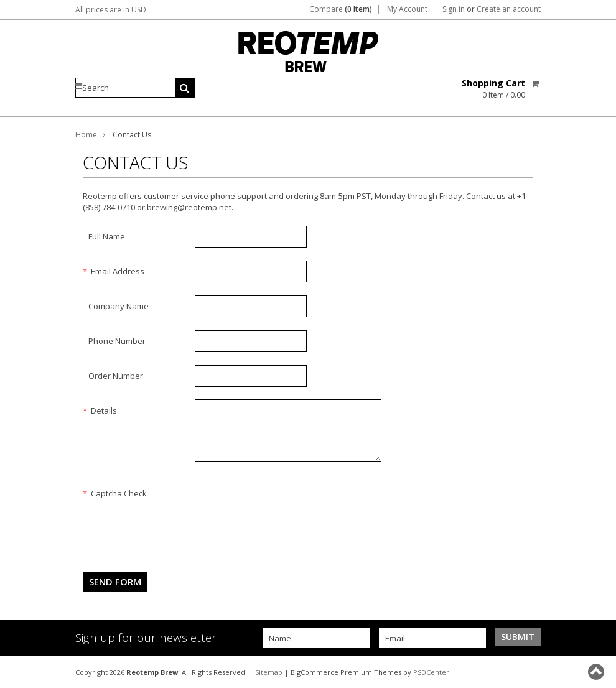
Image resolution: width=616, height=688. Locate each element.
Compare (341, 9)
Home (86, 135)
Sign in (454, 9)
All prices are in (111, 10)
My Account (407, 9)
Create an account (509, 9)
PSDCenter (431, 672)
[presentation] (289, 506)
